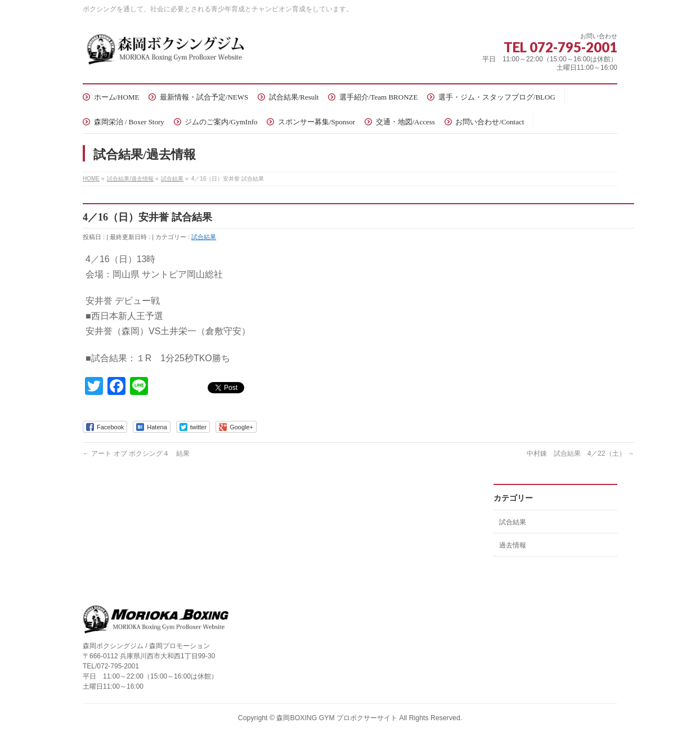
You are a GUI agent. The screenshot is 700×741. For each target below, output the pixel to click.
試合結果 (204, 237)
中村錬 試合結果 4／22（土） (580, 453)
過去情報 (513, 545)
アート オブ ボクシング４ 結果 (136, 453)
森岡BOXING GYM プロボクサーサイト (337, 718)
